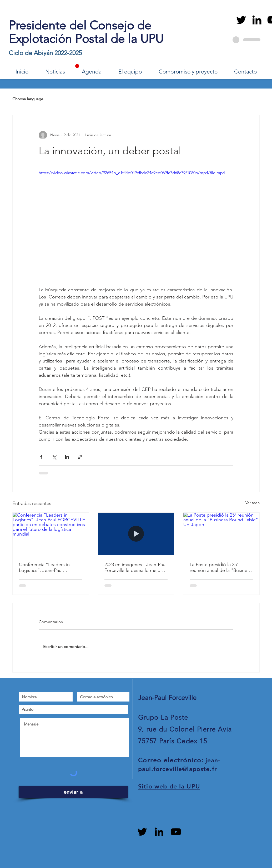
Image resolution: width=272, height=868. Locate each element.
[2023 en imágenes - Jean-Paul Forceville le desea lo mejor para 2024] (136, 534)
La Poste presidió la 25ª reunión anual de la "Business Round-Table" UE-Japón (221, 567)
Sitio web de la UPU (169, 786)
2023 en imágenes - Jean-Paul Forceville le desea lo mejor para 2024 (135, 567)
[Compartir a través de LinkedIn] (67, 457)
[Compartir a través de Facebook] (41, 457)
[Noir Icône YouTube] (176, 832)
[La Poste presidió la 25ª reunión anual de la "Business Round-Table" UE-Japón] (221, 534)
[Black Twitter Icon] (241, 20)
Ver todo (253, 503)
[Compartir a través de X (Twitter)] (54, 457)
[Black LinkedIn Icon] (257, 20)
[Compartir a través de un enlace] (80, 457)
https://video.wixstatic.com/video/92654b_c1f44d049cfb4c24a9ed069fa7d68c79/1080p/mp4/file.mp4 (132, 173)
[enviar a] (73, 792)
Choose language (28, 99)
